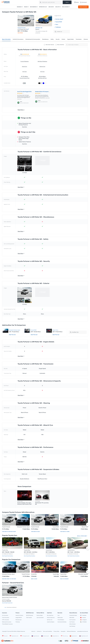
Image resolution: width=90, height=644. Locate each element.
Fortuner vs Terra (65, 532)
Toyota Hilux (27, 550)
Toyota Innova (71, 550)
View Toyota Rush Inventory (51, 556)
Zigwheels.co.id (14, 636)
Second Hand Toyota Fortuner (10, 597)
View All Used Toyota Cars (7, 603)
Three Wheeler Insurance (7, 624)
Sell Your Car (50, 620)
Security (58, 39)
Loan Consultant (40, 618)
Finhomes (18, 622)
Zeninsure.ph (45, 636)
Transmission (79, 39)
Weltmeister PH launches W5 (42, 503)
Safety (52, 39)
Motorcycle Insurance (7, 622)
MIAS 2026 (72, 618)
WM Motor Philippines (42, 61)
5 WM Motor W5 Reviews (42, 56)
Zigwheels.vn (73, 636)
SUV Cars (25, 72)
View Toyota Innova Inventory (73, 556)
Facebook (83, 615)
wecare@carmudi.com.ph (83, 631)
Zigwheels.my (55, 636)
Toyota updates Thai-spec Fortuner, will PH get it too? (24, 503)
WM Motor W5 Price (42, 78)
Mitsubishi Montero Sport (15, 330)
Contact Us (39, 631)
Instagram (83, 620)
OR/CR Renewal (30, 615)
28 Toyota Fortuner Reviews (25, 56)
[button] (88, 524)
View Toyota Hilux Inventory (29, 556)
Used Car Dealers (51, 622)
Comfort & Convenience (18, 39)
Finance (26, 7)
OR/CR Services (33, 7)
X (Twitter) (83, 622)
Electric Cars (42, 67)
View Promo (20, 33)
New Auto (57, 7)
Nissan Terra (55, 330)
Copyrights (63, 631)
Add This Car (12, 335)
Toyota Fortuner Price (25, 78)
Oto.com (5, 636)
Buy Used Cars (50, 615)
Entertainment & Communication (33, 39)
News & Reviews (65, 7)
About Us (33, 631)
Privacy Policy (56, 631)
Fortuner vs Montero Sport (9, 532)
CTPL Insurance (5, 620)
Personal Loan (19, 620)
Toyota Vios (5, 550)
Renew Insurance (83, 7)
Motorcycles (60, 618)
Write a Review (72, 624)
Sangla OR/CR (19, 618)
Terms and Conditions (48, 631)
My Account (83, 2)
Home (5, 607)
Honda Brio (34, 574)
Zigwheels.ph (35, 636)
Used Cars (51, 7)
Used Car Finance (19, 615)
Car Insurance (5, 615)
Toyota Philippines (25, 61)
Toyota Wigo (56, 574)
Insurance (19, 7)
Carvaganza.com (25, 636)
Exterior (63, 39)
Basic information (6, 39)
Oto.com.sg (64, 636)
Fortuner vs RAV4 (35, 532)
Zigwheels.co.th (84, 636)
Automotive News (73, 615)
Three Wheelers (61, 620)
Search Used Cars (51, 618)
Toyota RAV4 (34, 330)
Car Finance (72, 622)
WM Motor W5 (39, 28)
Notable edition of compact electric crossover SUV (47, 92)
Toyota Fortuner (22, 28)
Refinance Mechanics (71, 631)
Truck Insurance (6, 618)
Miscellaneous (45, 39)
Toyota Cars (84, 536)
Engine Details (70, 39)
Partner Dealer (40, 615)
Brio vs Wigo (34, 579)
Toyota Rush (49, 550)
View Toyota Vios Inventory (8, 556)
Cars (59, 615)
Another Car (58, 32)
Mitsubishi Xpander (83, 574)
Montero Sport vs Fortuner (9, 579)
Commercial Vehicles (62, 622)
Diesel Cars (25, 67)
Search (67, 2)
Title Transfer (29, 618)
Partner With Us (42, 7)
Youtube (83, 618)
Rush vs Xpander (64, 579)
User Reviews (72, 626)
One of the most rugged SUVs (24, 92)
